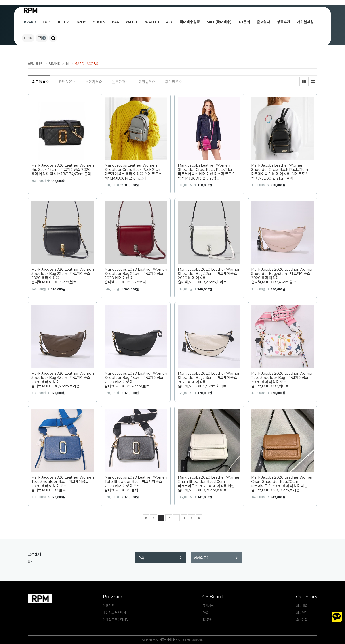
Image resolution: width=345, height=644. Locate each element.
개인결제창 (305, 22)
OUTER (62, 22)
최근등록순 (41, 82)
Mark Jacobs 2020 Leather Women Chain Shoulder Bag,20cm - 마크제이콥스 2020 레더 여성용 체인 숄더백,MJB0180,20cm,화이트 (209, 484)
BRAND (30, 22)
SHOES (99, 22)
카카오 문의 (216, 558)
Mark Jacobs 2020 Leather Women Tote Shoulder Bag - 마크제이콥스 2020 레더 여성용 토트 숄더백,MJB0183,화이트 (282, 380)
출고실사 (263, 22)
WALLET (152, 22)
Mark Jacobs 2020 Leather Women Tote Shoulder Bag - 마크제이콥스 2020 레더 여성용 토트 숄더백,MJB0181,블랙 (136, 484)
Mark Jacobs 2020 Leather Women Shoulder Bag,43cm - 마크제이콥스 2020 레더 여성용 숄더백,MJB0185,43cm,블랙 (136, 380)
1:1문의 (244, 22)
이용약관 (109, 606)
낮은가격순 (94, 82)
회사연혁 (302, 613)
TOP (46, 22)
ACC (170, 22)
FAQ (160, 558)
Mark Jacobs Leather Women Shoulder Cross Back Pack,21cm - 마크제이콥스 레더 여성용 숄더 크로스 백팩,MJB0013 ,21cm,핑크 (207, 172)
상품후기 (284, 22)
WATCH (132, 22)
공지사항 (208, 606)
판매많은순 (67, 82)
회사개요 (302, 606)
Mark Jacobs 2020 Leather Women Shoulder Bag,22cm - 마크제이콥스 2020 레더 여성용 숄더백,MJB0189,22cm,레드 (136, 276)
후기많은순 (174, 82)
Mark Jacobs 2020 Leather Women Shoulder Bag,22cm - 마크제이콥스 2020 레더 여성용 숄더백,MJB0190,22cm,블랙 (63, 276)
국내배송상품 (190, 22)
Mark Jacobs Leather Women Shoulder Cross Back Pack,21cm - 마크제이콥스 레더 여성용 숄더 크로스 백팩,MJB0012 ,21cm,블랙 (281, 172)
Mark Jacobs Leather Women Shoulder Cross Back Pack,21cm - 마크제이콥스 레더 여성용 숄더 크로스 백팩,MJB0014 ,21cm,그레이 (134, 172)
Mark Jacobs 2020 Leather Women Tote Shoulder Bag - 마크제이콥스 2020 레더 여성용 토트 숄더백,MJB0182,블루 (63, 484)
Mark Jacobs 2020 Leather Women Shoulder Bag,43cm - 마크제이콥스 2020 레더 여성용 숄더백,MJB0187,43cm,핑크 (282, 276)
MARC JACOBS (86, 63)
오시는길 (302, 619)
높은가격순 (120, 82)
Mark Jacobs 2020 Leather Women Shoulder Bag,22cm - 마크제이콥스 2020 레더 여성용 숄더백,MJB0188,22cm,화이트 (209, 276)
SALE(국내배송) (219, 22)
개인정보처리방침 (114, 613)
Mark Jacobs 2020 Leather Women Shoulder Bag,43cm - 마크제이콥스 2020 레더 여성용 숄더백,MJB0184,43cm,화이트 (209, 380)
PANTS (81, 22)
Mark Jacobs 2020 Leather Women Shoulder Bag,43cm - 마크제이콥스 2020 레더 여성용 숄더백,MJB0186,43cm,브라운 (63, 380)
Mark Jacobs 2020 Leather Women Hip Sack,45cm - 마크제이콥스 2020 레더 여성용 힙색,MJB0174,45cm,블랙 (63, 170)
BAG (116, 22)
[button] (53, 38)
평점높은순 (147, 82)
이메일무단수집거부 (116, 619)
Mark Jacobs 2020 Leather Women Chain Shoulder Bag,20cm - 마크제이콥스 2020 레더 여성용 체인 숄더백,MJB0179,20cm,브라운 (282, 484)
